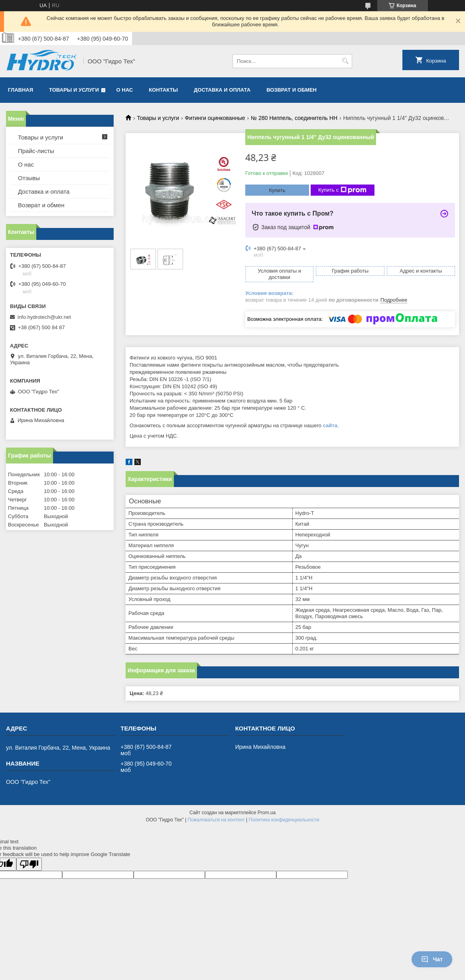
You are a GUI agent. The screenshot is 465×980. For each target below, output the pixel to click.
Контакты (163, 90)
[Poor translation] (29, 864)
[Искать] (345, 61)
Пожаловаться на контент (216, 820)
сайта (330, 425)
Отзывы (29, 178)
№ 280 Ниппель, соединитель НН (294, 118)
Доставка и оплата (222, 90)
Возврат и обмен (292, 90)
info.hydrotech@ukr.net (44, 317)
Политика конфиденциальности (284, 820)
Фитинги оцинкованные (215, 118)
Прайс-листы (36, 151)
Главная (21, 90)
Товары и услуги (74, 90)
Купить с (342, 190)
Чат (432, 959)
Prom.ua (267, 813)
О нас (125, 90)
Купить (277, 190)
